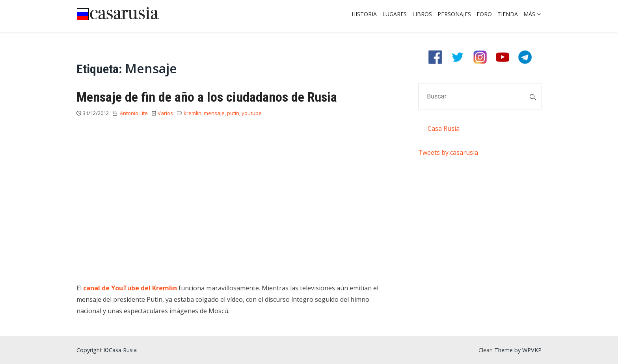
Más (529, 14)
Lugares (395, 14)
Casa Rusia (444, 128)
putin (233, 113)
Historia (364, 14)
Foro (484, 14)
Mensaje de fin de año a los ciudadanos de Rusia (207, 97)
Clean (486, 350)
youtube (252, 113)
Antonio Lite (134, 113)
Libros (422, 14)
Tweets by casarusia (448, 152)
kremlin (193, 113)
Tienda (508, 14)
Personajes (454, 14)
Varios (165, 113)
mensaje (214, 113)
